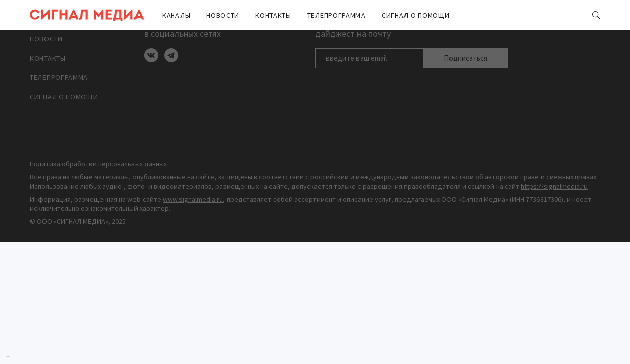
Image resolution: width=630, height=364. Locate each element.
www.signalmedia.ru (193, 199)
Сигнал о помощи (416, 15)
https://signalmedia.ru (554, 186)
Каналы (176, 15)
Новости (223, 15)
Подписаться (466, 58)
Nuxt (8, 357)
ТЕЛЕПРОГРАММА (336, 15)
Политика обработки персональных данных (98, 164)
